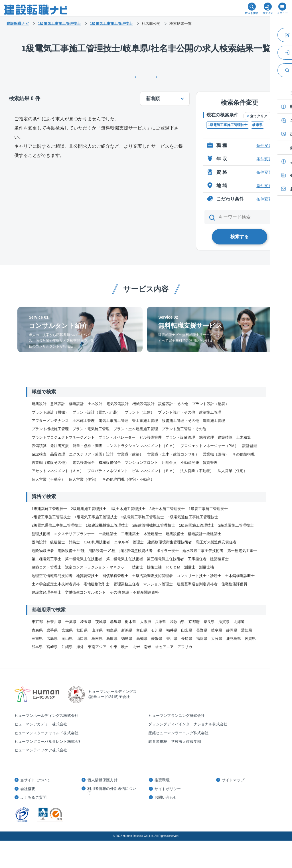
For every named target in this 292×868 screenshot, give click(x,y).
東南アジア (97, 647)
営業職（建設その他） (50, 463)
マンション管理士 (158, 584)
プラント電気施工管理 (91, 429)
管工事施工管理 (145, 421)
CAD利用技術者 (97, 542)
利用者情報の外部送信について (112, 791)
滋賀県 (224, 622)
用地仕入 (169, 463)
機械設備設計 (143, 404)
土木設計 (95, 404)
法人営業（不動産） (197, 471)
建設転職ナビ (18, 24)
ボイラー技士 (168, 551)
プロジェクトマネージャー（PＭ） (210, 446)
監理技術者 (41, 534)
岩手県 (52, 630)
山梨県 (187, 630)
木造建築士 (153, 534)
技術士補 (154, 567)
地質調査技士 (87, 576)
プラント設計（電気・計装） (97, 412)
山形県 (97, 630)
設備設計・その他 (173, 404)
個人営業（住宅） (84, 479)
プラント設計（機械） (50, 412)
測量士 (190, 567)
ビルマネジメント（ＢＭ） (154, 471)
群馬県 (116, 622)
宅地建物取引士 (97, 584)
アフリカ (185, 647)
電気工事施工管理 (113, 421)
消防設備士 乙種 (102, 551)
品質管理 (58, 454)
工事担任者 (197, 559)
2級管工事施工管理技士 (51, 517)
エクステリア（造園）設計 (91, 454)
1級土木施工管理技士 (128, 509)
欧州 (125, 647)
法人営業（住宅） (232, 471)
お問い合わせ (166, 797)
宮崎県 (52, 647)
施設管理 (206, 437)
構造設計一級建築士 (205, 534)
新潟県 (127, 630)
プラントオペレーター (117, 437)
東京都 (37, 622)
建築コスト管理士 (46, 567)
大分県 (217, 639)
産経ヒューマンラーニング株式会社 (178, 733)
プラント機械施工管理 (50, 429)
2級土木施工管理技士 (167, 509)
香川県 (172, 639)
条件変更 (264, 145)
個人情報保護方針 (102, 780)
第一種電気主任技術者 (84, 559)
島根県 (97, 639)
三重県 (37, 639)
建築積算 (225, 437)
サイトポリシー (168, 789)
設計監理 (250, 446)
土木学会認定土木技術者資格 (56, 584)
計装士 (74, 542)
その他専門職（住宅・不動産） (128, 479)
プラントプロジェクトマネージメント (63, 437)
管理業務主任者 (126, 584)
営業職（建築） (130, 454)
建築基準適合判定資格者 (197, 584)
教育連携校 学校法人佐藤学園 (175, 741)
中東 (114, 647)
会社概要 (28, 789)
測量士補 (206, 567)
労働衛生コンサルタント (85, 592)
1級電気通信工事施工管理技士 (193, 517)
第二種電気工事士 (46, 559)
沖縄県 (67, 647)
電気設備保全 (84, 463)
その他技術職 (244, 454)
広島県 (52, 639)
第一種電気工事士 (242, 551)
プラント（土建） (139, 412)
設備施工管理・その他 (181, 421)
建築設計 (39, 404)
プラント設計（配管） (210, 404)
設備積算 (39, 446)
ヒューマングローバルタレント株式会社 (48, 741)
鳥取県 (112, 639)
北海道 (239, 622)
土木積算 (244, 437)
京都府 (194, 622)
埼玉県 (86, 622)
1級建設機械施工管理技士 (107, 525)
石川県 (157, 630)
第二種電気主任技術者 (125, 559)
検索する (240, 237)
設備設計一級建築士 (48, 542)
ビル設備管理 (151, 437)
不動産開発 (190, 463)
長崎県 (187, 639)
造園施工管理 (214, 421)
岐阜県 (257, 125)
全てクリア (259, 116)
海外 (80, 647)
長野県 (202, 630)
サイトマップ (233, 780)
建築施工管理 (210, 412)
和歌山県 (177, 622)
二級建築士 (130, 534)
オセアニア (164, 647)
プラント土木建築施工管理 (136, 429)
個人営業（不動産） (48, 479)
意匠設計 (58, 404)
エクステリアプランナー (74, 534)
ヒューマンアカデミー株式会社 (41, 724)
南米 (147, 647)
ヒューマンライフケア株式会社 (41, 750)
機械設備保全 (110, 463)
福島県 (112, 630)
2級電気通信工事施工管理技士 (57, 525)
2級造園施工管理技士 (236, 525)
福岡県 (202, 639)
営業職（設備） (216, 454)
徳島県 (127, 639)
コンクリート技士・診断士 (199, 576)
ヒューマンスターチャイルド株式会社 (46, 733)
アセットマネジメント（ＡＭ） (58, 471)
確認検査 (39, 454)
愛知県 (247, 630)
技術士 (138, 567)
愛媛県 (157, 639)
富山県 (142, 630)
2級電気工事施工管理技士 (143, 517)
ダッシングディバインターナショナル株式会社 (188, 724)
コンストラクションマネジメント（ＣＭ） (141, 446)
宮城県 (67, 630)
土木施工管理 (84, 421)
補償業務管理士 (115, 576)
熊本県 (37, 647)
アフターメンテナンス (50, 421)
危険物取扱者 (43, 551)
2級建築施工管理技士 (88, 509)
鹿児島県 (234, 639)
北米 (136, 647)
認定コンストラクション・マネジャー (97, 567)
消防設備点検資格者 (136, 551)
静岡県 (232, 630)
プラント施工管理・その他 (184, 429)
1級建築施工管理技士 (49, 509)
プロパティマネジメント (108, 471)
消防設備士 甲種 (71, 551)
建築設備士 (175, 534)
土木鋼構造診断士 (240, 576)
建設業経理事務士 (46, 592)
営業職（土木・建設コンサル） (173, 454)
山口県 (82, 639)
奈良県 (209, 622)
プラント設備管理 (180, 437)
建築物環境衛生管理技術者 (170, 542)
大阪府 (146, 622)
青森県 (37, 630)
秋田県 (82, 630)
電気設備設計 (117, 404)
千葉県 (71, 622)
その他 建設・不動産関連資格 (134, 592)
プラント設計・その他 (177, 412)
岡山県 (67, 639)
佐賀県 (250, 639)
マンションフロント (141, 463)
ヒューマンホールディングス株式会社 (46, 716)
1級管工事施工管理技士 (208, 509)
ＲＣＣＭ (173, 567)
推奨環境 (162, 780)
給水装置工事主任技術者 (203, 551)
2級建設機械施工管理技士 (154, 525)
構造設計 (76, 404)
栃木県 (130, 622)
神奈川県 (54, 622)
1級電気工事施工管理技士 (228, 125)
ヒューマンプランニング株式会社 (177, 716)
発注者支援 (59, 446)
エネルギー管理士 (129, 542)
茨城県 (101, 622)
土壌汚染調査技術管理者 (152, 576)
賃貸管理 (210, 463)
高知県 (142, 639)
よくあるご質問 (33, 797)
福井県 (172, 630)
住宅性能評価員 (234, 584)
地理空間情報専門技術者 (52, 576)
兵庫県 (160, 622)
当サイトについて (35, 780)
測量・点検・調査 (88, 446)
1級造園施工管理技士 (197, 525)
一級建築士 (108, 534)
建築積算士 (219, 559)
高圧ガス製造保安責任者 (216, 542)
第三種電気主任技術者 (165, 559)
